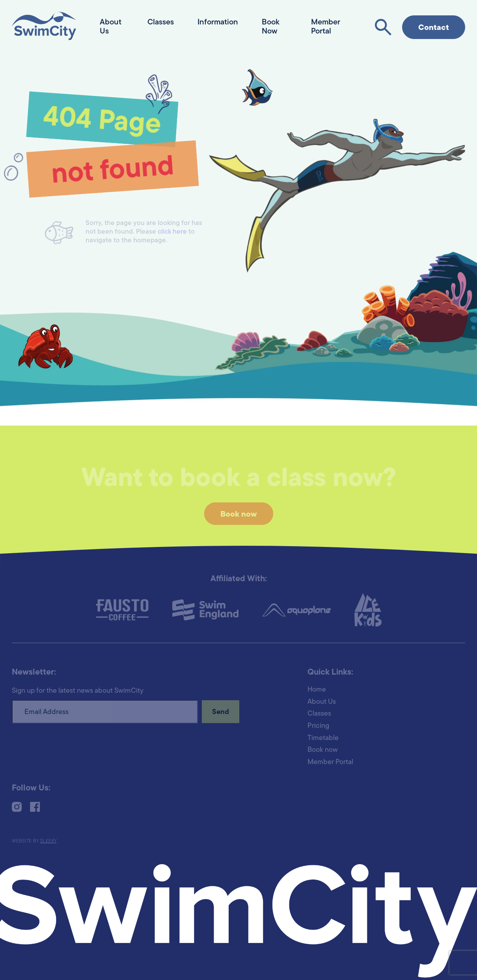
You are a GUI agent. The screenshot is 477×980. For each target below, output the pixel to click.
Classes (161, 22)
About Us (322, 702)
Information (218, 22)
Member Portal (330, 762)
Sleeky (48, 841)
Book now (239, 515)
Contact (434, 28)
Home (317, 690)
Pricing (318, 726)
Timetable (323, 738)
